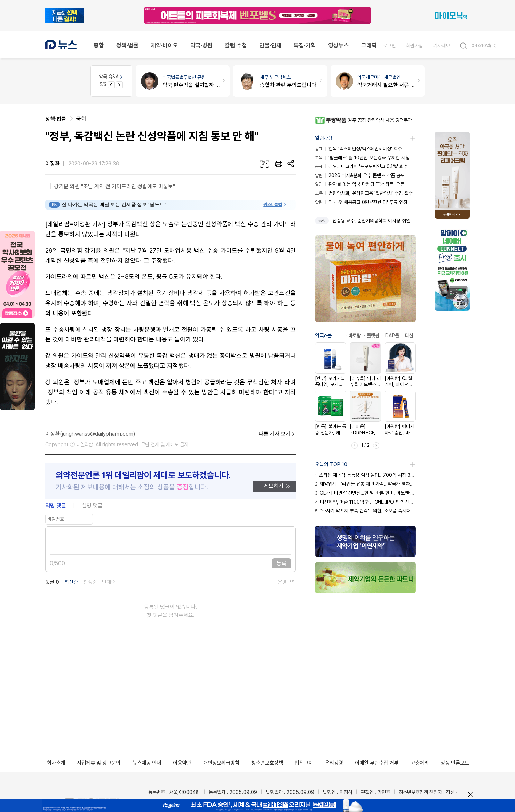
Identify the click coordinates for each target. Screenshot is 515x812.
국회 (81, 119)
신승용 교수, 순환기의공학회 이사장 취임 (371, 221)
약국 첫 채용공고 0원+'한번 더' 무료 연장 (361, 202)
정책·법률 (127, 45)
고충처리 (420, 763)
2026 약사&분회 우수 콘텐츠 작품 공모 (360, 175)
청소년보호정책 (267, 763)
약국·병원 (201, 45)
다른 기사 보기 (277, 434)
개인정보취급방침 (221, 763)
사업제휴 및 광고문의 (99, 763)
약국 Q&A (111, 77)
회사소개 (56, 763)
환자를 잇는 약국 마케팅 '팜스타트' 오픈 (360, 184)
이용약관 (182, 763)
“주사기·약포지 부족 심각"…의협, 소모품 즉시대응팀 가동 (365, 511)
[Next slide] (119, 85)
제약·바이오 (164, 45)
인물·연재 (270, 45)
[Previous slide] (111, 85)
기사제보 (442, 45)
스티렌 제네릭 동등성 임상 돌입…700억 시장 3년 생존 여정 (365, 475)
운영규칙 (287, 582)
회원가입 (414, 45)
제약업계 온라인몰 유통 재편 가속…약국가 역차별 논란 (365, 484)
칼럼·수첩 (236, 45)
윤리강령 (334, 763)
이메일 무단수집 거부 (377, 763)
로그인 (389, 45)
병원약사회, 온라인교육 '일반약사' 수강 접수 (364, 193)
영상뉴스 (339, 45)
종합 (99, 45)
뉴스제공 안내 (147, 763)
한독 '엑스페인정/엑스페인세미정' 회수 (358, 149)
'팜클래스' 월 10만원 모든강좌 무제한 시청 (362, 158)
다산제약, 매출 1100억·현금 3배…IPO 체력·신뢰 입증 (365, 502)
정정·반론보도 (455, 763)
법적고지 (304, 763)
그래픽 (369, 45)
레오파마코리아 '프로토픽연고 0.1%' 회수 (361, 166)
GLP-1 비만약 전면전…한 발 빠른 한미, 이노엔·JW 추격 (365, 493)
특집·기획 (305, 45)
